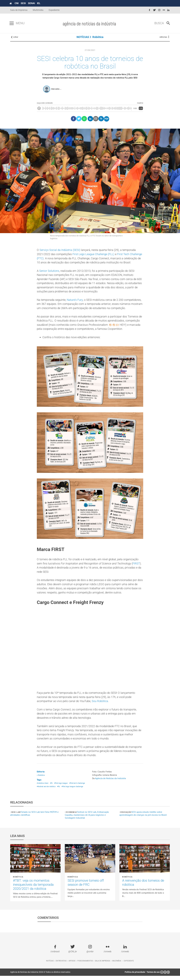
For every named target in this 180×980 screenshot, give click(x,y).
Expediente (54, 10)
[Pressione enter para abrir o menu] (12, 23)
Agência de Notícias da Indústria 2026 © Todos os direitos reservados (40, 976)
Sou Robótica (100, 705)
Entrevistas (61, 965)
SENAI (32, 3)
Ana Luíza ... (56, 90)
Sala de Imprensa (19, 10)
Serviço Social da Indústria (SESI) (60, 251)
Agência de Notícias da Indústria (110, 782)
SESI (24, 3)
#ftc (59, 791)
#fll (51, 787)
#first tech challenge (77, 787)
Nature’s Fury (75, 302)
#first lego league (61, 787)
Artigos (72, 965)
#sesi (46, 787)
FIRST (136, 566)
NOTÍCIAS (83, 38)
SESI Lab (16, 816)
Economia (71, 816)
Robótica (98, 38)
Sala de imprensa (103, 965)
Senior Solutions (49, 272)
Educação (126, 816)
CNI (17, 3)
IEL (39, 3)
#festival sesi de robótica (46, 791)
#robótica (40, 787)
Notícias (50, 965)
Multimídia (38, 10)
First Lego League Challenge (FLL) (93, 256)
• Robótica (41, 779)
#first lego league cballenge (72, 791)
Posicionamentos (85, 965)
